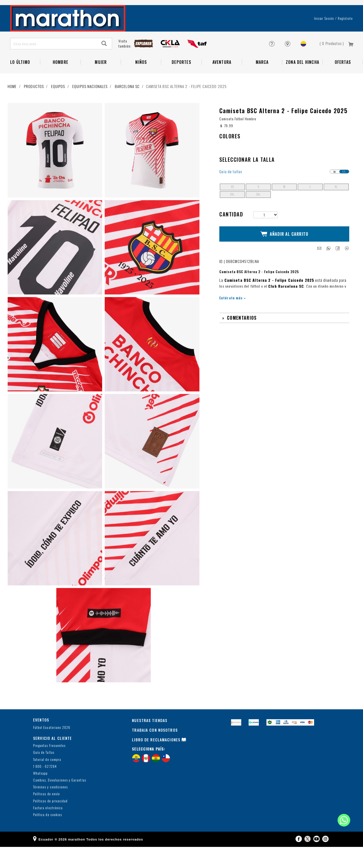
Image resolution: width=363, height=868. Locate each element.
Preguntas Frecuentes (49, 767)
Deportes (181, 79)
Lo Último (20, 79)
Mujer (101, 79)
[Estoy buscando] (54, 60)
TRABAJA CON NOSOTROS (155, 751)
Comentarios (242, 334)
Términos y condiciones (50, 808)
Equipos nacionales (90, 103)
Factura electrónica (48, 829)
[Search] (104, 60)
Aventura (222, 79)
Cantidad (231, 235)
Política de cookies (48, 836)
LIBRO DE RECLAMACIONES (156, 761)
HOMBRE (60, 79)
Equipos (58, 103)
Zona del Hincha (302, 79)
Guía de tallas (231, 193)
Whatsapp (40, 794)
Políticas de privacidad (50, 822)
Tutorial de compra (47, 780)
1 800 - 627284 (45, 788)
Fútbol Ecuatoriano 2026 (52, 748)
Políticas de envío (46, 815)
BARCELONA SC (127, 103)
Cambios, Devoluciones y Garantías (60, 801)
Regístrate (345, 35)
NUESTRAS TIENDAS (150, 741)
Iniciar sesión (324, 35)
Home (12, 103)
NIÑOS (141, 79)
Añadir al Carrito (284, 253)
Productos (34, 103)
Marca (262, 79)
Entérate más (232, 314)
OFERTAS (343, 79)
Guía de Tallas (44, 774)
